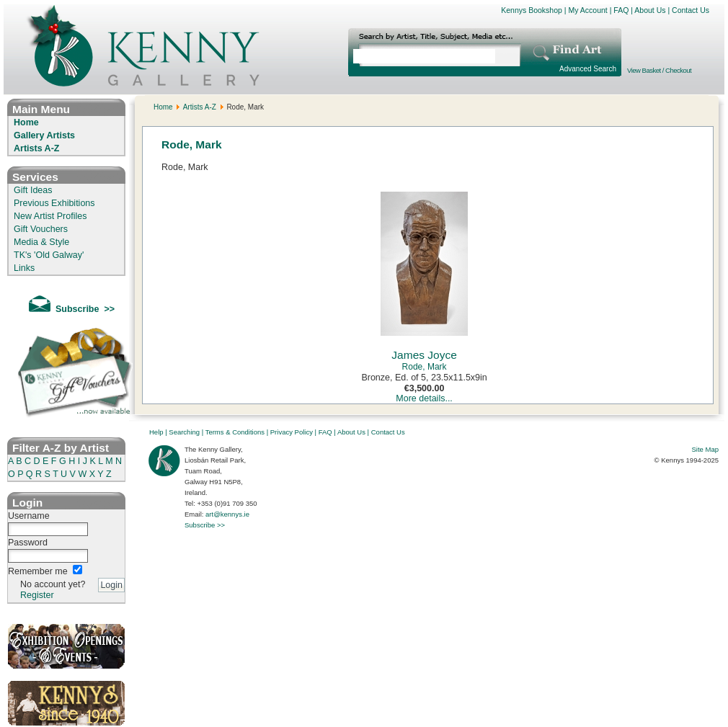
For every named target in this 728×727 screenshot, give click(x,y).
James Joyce (424, 355)
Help (156, 432)
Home (26, 122)
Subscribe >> (205, 525)
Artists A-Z (36, 148)
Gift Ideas (33, 190)
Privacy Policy (292, 432)
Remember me (38, 571)
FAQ (621, 10)
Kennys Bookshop (532, 10)
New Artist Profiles (50, 216)
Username (29, 516)
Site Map (706, 449)
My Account (587, 10)
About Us (650, 10)
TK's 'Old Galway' (49, 255)
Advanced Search (588, 69)
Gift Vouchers (41, 229)
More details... (424, 398)
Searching (184, 432)
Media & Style (41, 242)
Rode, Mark (425, 367)
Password (28, 543)
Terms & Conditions (235, 432)
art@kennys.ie (227, 514)
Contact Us (691, 10)
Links (24, 268)
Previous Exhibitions (54, 203)
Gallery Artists (44, 135)
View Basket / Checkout (659, 70)
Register (37, 595)
